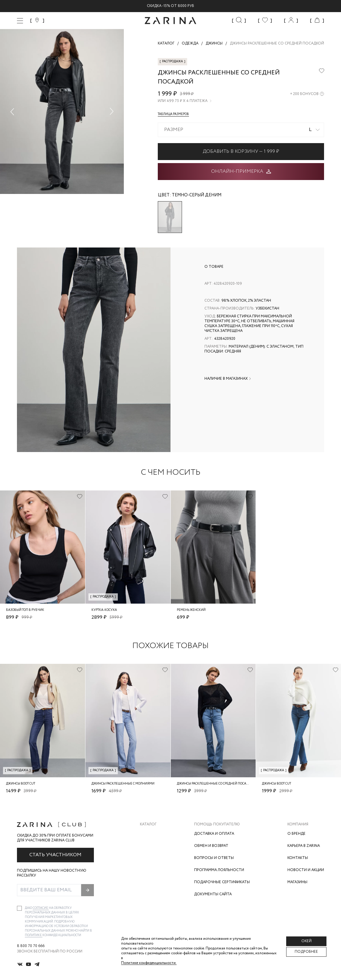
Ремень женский (191, 610)
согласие (41, 908)
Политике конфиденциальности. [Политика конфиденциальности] (149, 963)
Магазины (297, 882)
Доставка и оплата (214, 834)
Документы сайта (213, 894)
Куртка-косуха (104, 610)
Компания (298, 824)
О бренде (296, 834)
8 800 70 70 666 (31, 946)
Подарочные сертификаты (222, 882)
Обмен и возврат (211, 846)
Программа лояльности (219, 870)
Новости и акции (306, 870)
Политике (34, 935)
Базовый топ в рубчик (25, 610)
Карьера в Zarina (304, 846)
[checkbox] (19, 908)
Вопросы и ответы (214, 858)
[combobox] (241, 130)
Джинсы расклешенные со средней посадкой (216, 784)
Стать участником (55, 855)
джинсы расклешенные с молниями (123, 784)
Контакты (298, 858)
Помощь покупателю (217, 824)
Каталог (148, 824)
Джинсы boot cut (21, 784)
